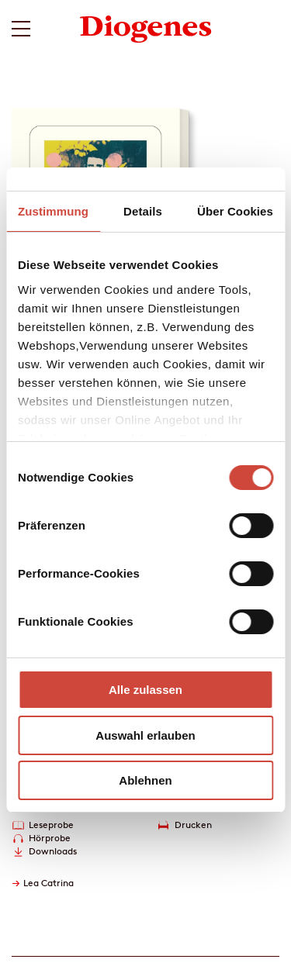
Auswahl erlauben (145, 735)
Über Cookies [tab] (235, 211)
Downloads (53, 851)
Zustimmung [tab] (53, 211)
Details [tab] (143, 211)
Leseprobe (51, 825)
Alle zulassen (145, 690)
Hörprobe (50, 838)
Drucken (193, 825)
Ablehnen (145, 780)
